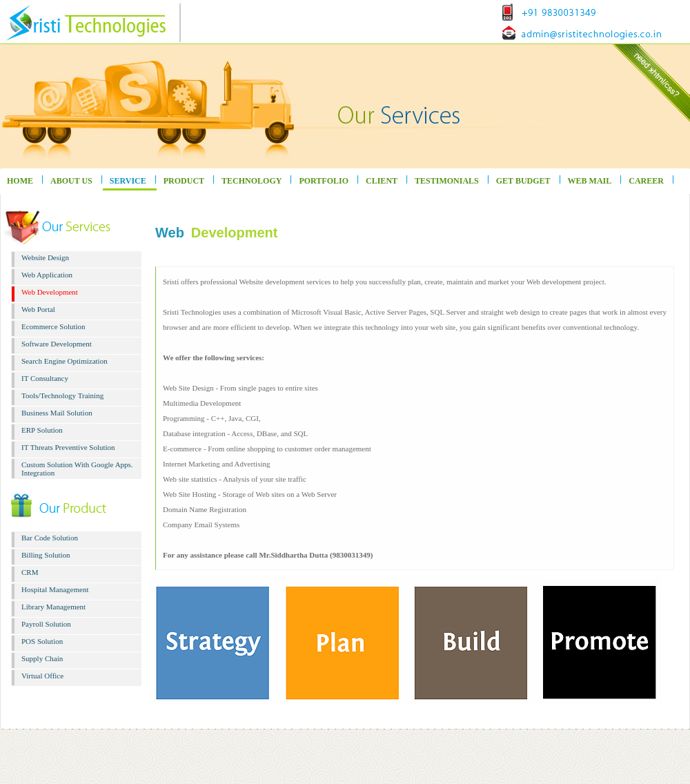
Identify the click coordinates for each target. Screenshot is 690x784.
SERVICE (128, 181)
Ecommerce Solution (53, 326)
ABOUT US (71, 181)
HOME (20, 181)
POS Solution (42, 641)
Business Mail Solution (57, 413)
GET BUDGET (523, 181)
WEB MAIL (590, 181)
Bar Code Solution (50, 538)
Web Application (47, 275)
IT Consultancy (45, 378)
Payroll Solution (46, 624)
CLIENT (382, 181)
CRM (30, 572)
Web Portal (38, 309)
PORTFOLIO (324, 181)
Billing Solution (46, 555)
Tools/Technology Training (62, 395)
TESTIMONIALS (447, 181)
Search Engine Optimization (65, 361)
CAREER (646, 181)
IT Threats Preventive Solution (68, 447)
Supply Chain (42, 658)
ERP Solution (42, 430)
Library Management (53, 607)
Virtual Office (42, 676)
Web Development (50, 292)
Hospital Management (55, 589)
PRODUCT (184, 181)
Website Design (45, 257)
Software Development (57, 344)
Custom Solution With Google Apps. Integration (77, 469)
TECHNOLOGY (252, 181)
